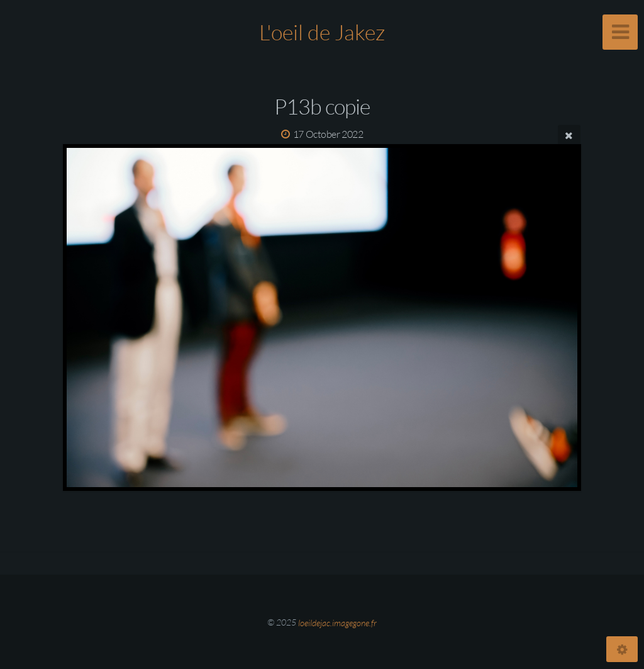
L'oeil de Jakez (322, 32)
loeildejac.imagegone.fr (337, 622)
